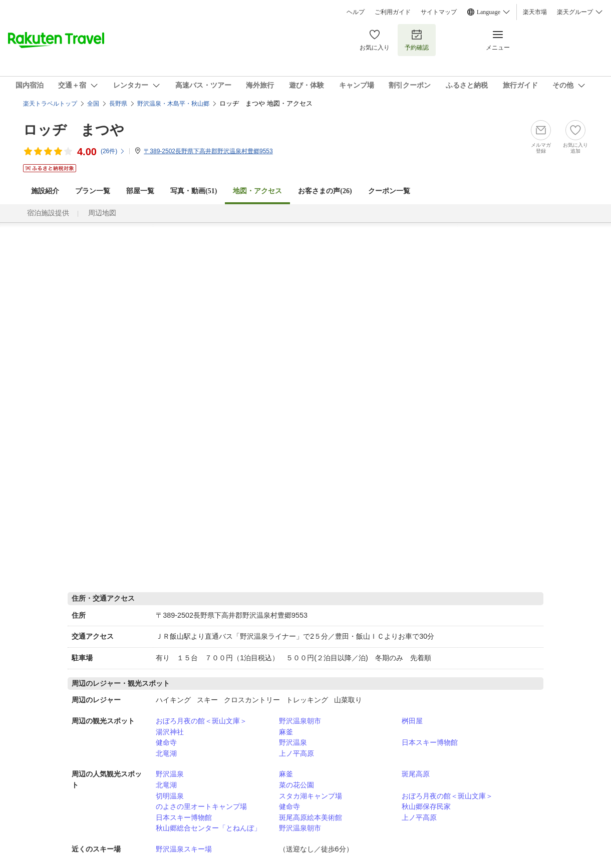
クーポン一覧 (389, 191)
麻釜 (286, 732)
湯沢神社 (170, 732)
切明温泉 (170, 796)
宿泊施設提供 (48, 213)
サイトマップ (439, 12)
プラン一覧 (93, 191)
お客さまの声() (325, 191)
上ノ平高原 (296, 753)
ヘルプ (356, 12)
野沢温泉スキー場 (184, 849)
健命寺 (166, 742)
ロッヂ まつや (74, 130)
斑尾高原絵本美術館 (311, 817)
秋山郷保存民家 (426, 806)
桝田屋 (412, 721)
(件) (113, 151)
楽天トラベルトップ (50, 104)
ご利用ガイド (393, 12)
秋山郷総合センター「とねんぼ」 (208, 828)
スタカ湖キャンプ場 (311, 796)
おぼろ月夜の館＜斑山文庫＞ (201, 721)
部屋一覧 (140, 191)
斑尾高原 (416, 774)
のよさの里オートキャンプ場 (201, 806)
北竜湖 (166, 753)
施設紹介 (45, 191)
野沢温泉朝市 (300, 721)
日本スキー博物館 (430, 742)
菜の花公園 (296, 785)
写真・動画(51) (194, 191)
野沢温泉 (293, 742)
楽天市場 (535, 12)
